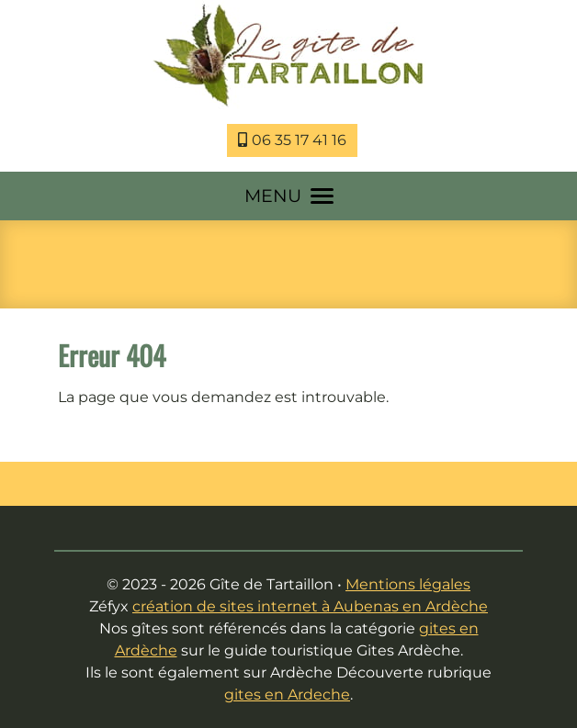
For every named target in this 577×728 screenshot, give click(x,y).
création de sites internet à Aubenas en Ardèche (310, 606)
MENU (289, 196)
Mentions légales (408, 584)
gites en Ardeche (287, 694)
